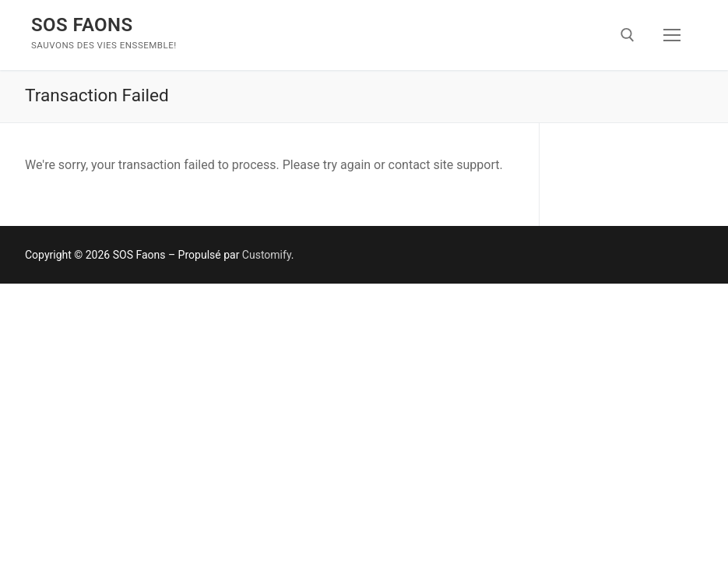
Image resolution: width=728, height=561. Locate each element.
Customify (267, 255)
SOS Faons (82, 25)
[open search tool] (628, 35)
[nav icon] (672, 35)
